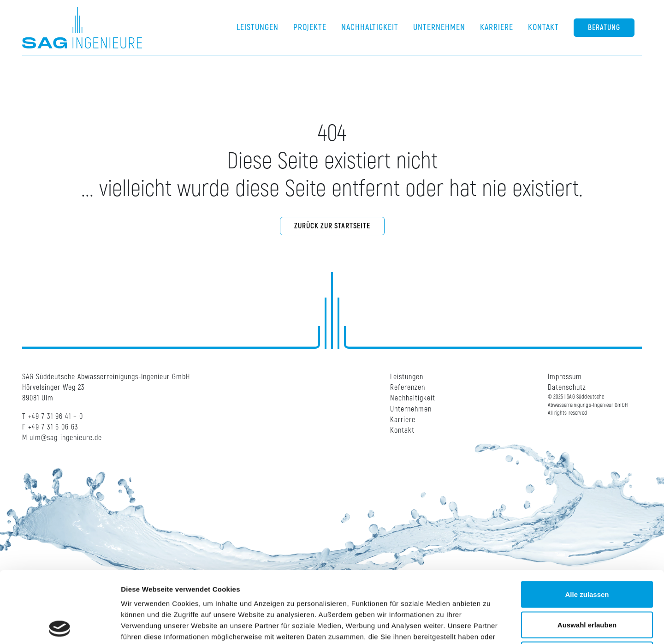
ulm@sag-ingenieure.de (66, 438)
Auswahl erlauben (587, 553)
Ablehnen (587, 583)
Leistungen (407, 377)
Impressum (565, 377)
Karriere (403, 420)
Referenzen (408, 388)
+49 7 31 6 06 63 (53, 427)
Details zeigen (490, 626)
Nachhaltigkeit (413, 398)
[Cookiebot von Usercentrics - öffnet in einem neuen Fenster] (60, 626)
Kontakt (402, 430)
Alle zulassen (587, 523)
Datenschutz (567, 388)
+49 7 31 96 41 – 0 (56, 417)
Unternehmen (411, 409)
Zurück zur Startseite (332, 226)
